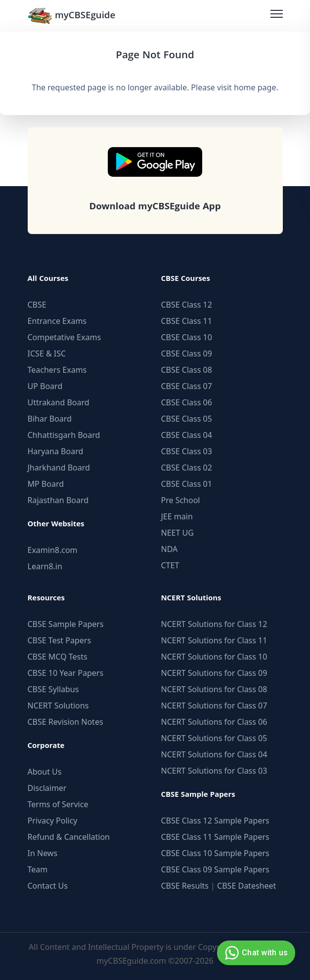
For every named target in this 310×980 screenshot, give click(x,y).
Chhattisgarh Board (64, 435)
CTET (170, 565)
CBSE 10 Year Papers (66, 673)
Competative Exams (65, 337)
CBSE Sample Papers (66, 624)
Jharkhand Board (59, 468)
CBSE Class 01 (187, 484)
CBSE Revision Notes (66, 722)
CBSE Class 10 (187, 337)
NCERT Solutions (58, 706)
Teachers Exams (57, 370)
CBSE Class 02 (187, 468)
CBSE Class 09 (187, 353)
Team (38, 869)
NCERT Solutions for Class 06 (214, 722)
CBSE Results (185, 886)
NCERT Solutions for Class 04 (214, 754)
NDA (170, 549)
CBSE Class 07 (187, 386)
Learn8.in (45, 566)
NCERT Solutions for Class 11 (214, 640)
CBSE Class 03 (187, 451)
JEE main (177, 516)
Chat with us (255, 953)
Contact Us (48, 886)
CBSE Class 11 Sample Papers (215, 837)
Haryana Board (56, 451)
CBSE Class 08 (187, 370)
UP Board (45, 386)
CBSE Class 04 (187, 435)
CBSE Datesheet (246, 886)
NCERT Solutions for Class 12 (214, 624)
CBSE (37, 305)
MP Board (46, 484)
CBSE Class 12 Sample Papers (215, 821)
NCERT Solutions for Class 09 (214, 673)
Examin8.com (53, 550)
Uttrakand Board (59, 402)
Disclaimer (47, 788)
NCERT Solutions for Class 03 (214, 771)
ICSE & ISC (47, 353)
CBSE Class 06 (187, 402)
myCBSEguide (72, 16)
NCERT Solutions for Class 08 (214, 689)
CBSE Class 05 (187, 419)
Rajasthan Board (58, 500)
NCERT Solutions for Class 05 (214, 738)
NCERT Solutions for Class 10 (214, 657)
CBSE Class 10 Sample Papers (215, 853)
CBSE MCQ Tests (58, 657)
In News (43, 853)
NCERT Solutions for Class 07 (214, 706)
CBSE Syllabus (53, 689)
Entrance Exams (57, 321)
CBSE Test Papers (60, 640)
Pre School (181, 500)
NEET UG (177, 533)
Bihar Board (50, 419)
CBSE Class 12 (187, 305)
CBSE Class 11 (187, 321)
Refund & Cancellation (69, 837)
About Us (45, 772)
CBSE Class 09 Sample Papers (215, 869)
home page (255, 87)
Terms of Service (58, 804)
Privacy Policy (53, 821)
